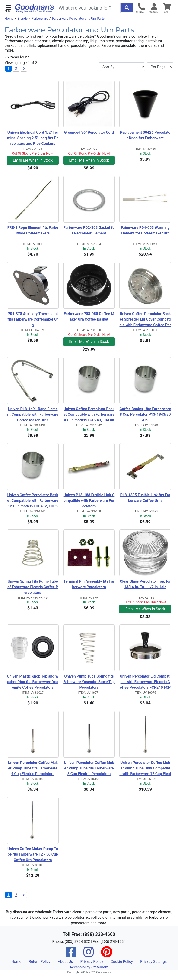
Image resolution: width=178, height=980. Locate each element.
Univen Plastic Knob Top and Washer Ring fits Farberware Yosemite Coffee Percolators (33, 682)
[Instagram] (89, 955)
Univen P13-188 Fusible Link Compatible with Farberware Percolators (89, 501)
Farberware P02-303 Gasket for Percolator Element (89, 230)
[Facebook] (71, 955)
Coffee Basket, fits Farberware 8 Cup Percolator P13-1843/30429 (145, 414)
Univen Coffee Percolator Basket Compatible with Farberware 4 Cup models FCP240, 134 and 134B (89, 415)
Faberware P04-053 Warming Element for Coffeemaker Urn (146, 230)
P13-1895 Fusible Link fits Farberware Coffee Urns (145, 498)
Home (9, 19)
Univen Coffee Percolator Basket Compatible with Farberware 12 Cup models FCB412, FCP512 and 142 (33, 501)
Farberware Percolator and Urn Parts (78, 19)
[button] (8, 8)
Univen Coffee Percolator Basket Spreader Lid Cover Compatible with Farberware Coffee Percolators (145, 320)
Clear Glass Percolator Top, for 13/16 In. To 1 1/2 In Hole (145, 584)
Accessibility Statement (89, 967)
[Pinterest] (107, 955)
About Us (65, 962)
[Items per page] (160, 67)
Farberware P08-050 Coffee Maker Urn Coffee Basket (89, 316)
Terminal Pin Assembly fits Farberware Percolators (89, 584)
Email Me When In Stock (33, 160)
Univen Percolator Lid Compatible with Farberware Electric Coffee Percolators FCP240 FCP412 (145, 682)
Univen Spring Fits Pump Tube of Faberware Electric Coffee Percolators (33, 587)
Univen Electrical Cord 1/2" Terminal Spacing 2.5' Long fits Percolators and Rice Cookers (33, 138)
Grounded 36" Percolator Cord (89, 132)
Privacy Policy (92, 962)
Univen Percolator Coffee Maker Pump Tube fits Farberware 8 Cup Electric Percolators (89, 768)
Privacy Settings (153, 962)
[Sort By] (122, 67)
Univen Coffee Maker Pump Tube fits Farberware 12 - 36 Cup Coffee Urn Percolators (33, 854)
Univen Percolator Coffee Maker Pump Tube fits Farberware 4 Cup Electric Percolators (33, 768)
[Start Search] (127, 8)
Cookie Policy (122, 962)
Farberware (40, 19)
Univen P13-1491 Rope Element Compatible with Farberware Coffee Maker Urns (33, 414)
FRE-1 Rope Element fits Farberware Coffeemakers (33, 230)
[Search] (88, 8)
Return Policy (40, 962)
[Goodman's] (35, 8)
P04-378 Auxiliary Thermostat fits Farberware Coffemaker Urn (33, 319)
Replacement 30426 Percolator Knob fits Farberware (145, 135)
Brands (22, 19)
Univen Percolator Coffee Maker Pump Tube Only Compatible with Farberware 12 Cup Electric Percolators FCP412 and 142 (145, 769)
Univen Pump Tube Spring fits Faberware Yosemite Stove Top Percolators (89, 682)
